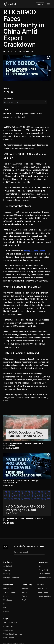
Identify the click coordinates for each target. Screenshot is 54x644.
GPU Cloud (8, 566)
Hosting (6, 574)
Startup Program (10, 592)
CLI (40, 566)
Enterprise (7, 589)
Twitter (24, 596)
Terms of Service (10, 622)
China (40, 113)
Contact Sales (43, 592)
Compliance (8, 630)
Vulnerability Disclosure (13, 634)
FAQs (5, 608)
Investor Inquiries (44, 596)
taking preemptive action (34, 251)
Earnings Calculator (11, 578)
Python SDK (43, 570)
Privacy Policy (9, 626)
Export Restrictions (28, 113)
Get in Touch (42, 589)
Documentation (45, 578)
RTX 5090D (15, 113)
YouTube (25, 600)
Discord (25, 589)
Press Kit (7, 612)
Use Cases (8, 600)
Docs (5, 604)
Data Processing (10, 638)
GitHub (24, 592)
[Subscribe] (43, 552)
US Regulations (10, 117)
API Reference (44, 574)
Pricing (6, 596)
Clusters (7, 570)
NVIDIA (6, 113)
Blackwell (21, 117)
